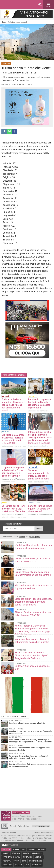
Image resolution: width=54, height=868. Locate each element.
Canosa (6, 853)
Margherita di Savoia (11, 857)
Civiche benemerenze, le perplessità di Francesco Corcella (33, 560)
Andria (16, 849)
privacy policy (34, 537)
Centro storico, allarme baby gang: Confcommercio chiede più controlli (33, 573)
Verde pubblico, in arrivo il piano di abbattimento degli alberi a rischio (32, 641)
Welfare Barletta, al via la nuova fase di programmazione (33, 587)
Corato (26, 853)
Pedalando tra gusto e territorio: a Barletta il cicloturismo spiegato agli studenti (39, 404)
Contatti (13, 826)
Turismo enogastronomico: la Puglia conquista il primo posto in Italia (39, 475)
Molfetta (7, 861)
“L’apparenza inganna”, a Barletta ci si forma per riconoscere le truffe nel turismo (13, 472)
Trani (27, 865)
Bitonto (42, 849)
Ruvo (24, 861)
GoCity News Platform (41, 826)
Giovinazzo (37, 853)
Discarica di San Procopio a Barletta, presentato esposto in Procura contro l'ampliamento (33, 602)
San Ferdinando (35, 861)
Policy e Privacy (24, 826)
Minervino (28, 857)
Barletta (6, 849)
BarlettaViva (16, 4)
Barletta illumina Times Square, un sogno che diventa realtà (40, 509)
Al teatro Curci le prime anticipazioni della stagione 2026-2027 (33, 614)
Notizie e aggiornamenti (18, 22)
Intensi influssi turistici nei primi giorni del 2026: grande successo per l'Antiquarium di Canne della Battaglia (40, 438)
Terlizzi (18, 865)
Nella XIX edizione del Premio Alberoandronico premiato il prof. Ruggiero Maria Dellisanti (31, 655)
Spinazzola (7, 865)
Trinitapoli (37, 865)
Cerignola (16, 853)
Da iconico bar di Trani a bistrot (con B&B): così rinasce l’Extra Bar (13, 509)
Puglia (16, 861)
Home (4, 22)
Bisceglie (32, 849)
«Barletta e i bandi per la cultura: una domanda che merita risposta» (33, 547)
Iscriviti (39, 529)
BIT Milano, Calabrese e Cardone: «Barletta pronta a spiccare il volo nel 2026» (13, 439)
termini (22, 537)
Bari (23, 849)
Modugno (39, 857)
